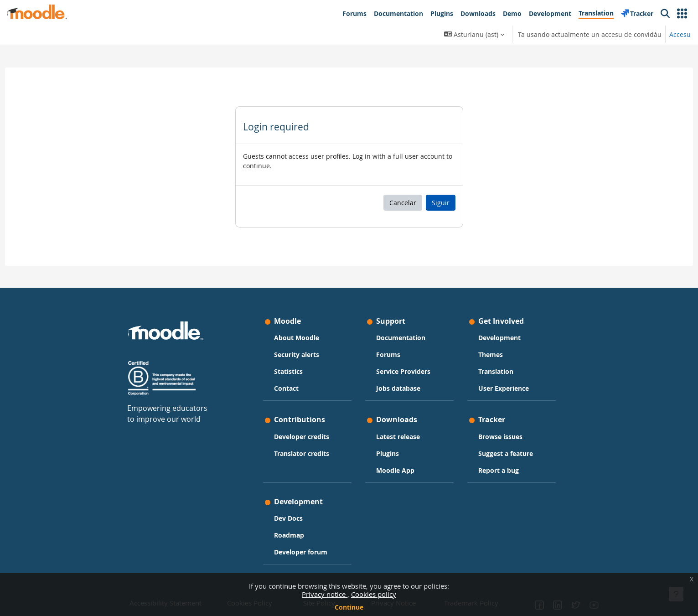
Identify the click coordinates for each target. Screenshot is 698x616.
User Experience (504, 388)
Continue (349, 607)
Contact (286, 388)
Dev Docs (288, 518)
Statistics (288, 371)
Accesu (680, 34)
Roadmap (289, 535)
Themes (491, 355)
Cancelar (403, 203)
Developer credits (302, 437)
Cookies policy (374, 594)
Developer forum (301, 552)
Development (499, 338)
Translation (496, 371)
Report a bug (499, 470)
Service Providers (403, 371)
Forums (388, 355)
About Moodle (297, 338)
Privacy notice (325, 594)
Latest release (398, 437)
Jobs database (398, 388)
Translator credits (302, 453)
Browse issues (500, 437)
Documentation (401, 338)
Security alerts (297, 355)
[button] (682, 14)
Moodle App (395, 470)
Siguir (441, 203)
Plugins (388, 453)
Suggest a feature (506, 453)
